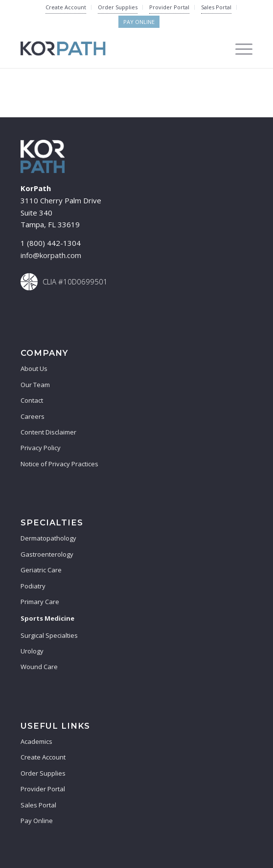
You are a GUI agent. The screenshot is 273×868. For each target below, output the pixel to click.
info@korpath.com (51, 255)
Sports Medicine (47, 618)
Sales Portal (216, 7)
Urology (32, 651)
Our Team (35, 385)
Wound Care (39, 667)
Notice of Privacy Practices (59, 464)
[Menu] (239, 48)
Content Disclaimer (48, 432)
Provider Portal (169, 7)
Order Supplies (118, 7)
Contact (32, 400)
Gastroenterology (47, 554)
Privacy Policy (41, 448)
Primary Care (40, 602)
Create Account (66, 7)
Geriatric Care (41, 570)
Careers (33, 416)
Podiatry (33, 586)
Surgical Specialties (49, 635)
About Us (34, 369)
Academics (36, 741)
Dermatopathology (48, 538)
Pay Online (139, 22)
